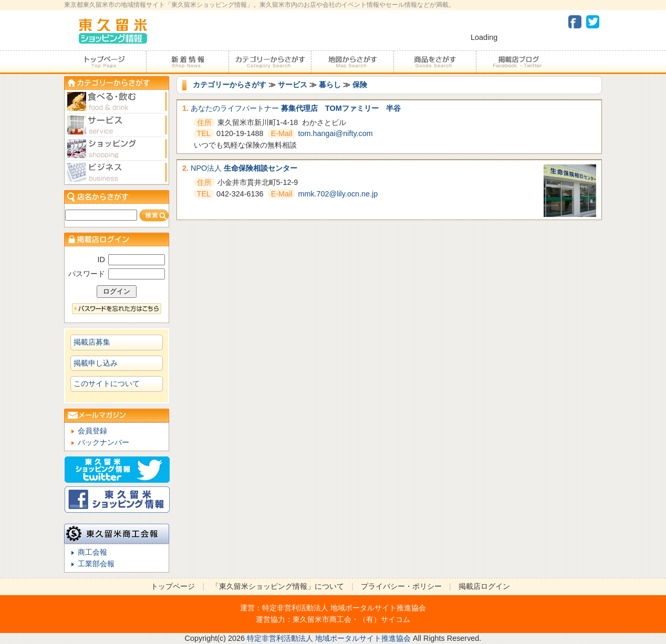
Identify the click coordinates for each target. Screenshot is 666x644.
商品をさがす (435, 62)
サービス (293, 85)
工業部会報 (96, 564)
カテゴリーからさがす (270, 62)
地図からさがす (352, 62)
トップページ (105, 62)
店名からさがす (117, 197)
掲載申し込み (96, 363)
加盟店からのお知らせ (187, 62)
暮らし (330, 85)
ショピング (117, 149)
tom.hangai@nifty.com (335, 133)
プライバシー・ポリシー (401, 586)
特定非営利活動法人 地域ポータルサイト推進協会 (344, 608)
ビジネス (117, 173)
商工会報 (92, 552)
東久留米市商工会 (322, 619)
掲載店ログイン (484, 586)
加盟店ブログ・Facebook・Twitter (517, 62)
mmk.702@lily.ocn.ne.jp (338, 194)
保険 (360, 85)
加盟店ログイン (117, 239)
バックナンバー (103, 442)
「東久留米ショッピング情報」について (278, 586)
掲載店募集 (92, 342)
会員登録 (92, 431)
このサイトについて (107, 383)
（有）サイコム (384, 619)
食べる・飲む (117, 102)
